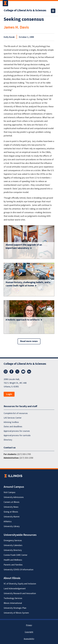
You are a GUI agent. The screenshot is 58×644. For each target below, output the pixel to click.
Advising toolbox (11, 422)
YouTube (23, 372)
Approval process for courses (17, 431)
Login (9, 394)
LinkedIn (29, 372)
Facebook (11, 372)
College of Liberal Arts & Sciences (25, 10)
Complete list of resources (16, 413)
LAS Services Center (13, 418)
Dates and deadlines (13, 427)
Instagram (6, 372)
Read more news (29, 341)
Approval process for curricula (17, 435)
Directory (8, 440)
